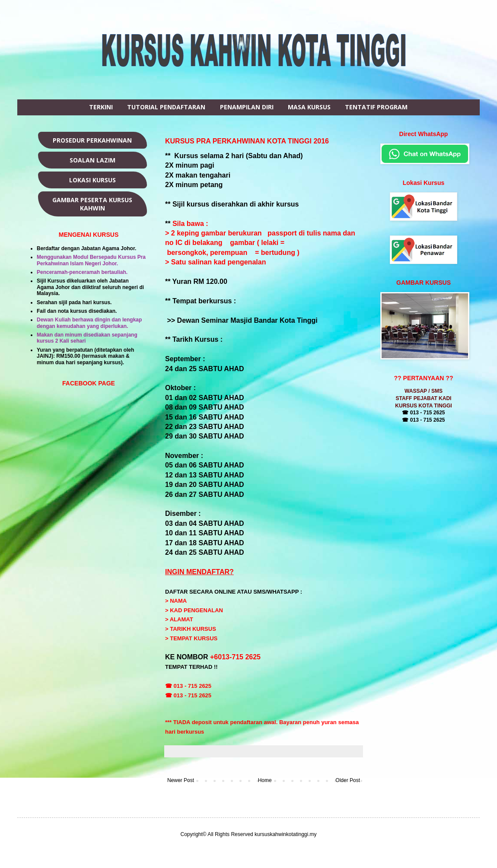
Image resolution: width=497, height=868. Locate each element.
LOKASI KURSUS (92, 180)
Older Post (348, 780)
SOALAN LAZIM (92, 160)
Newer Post (181, 780)
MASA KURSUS (309, 107)
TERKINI (101, 107)
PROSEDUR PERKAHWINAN (92, 140)
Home (265, 780)
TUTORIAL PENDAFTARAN (166, 107)
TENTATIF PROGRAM (376, 107)
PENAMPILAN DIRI (247, 107)
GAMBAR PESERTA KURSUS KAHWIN (92, 204)
